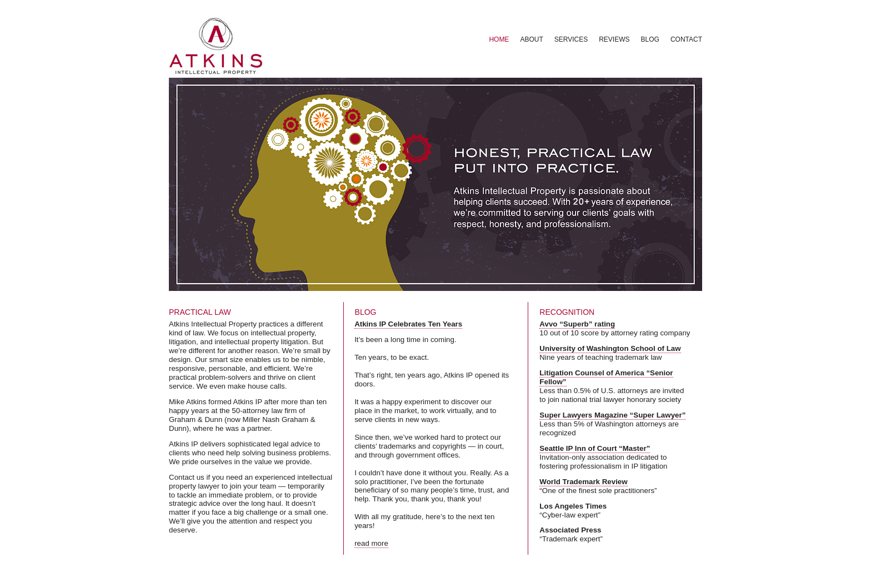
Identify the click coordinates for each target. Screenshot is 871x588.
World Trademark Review (583, 482)
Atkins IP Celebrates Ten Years (408, 324)
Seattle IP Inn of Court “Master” (595, 448)
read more (371, 543)
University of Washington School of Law (610, 348)
